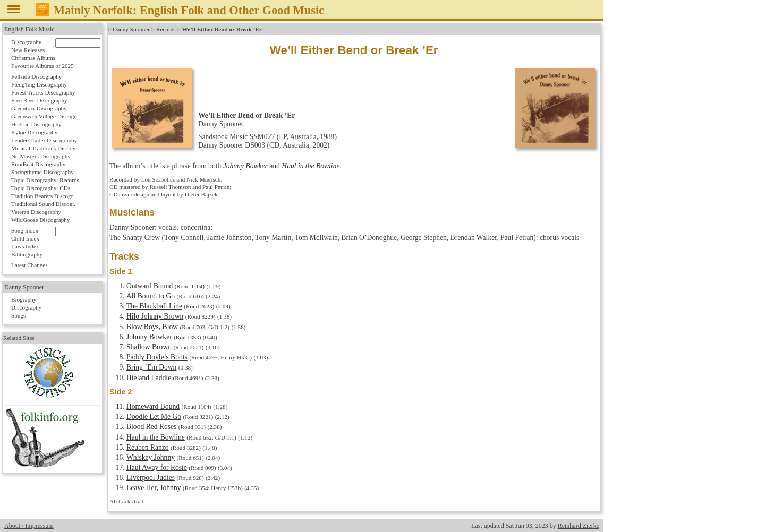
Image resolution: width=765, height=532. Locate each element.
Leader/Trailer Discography (44, 140)
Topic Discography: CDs (41, 188)
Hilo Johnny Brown (155, 316)
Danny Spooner (131, 29)
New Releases (28, 50)
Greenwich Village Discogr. (44, 116)
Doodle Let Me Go (154, 417)
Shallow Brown (149, 347)
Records (166, 29)
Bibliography (27, 254)
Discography (26, 42)
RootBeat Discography (38, 164)
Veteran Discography (36, 212)
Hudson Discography (36, 124)
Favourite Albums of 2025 (42, 66)
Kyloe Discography (34, 132)
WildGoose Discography (40, 220)
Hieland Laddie (149, 378)
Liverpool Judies (151, 478)
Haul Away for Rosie (157, 467)
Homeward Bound (153, 406)
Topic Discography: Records (45, 180)
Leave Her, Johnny (154, 488)
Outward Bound (150, 286)
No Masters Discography (41, 156)
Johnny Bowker (245, 166)
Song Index (25, 230)
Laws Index (25, 246)
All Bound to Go (151, 296)
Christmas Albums (33, 58)
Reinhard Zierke (579, 526)
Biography (24, 299)
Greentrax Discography (39, 108)
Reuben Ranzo (148, 447)
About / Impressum (29, 526)
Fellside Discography (36, 76)
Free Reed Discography (39, 100)
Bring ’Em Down (151, 367)
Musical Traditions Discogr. (44, 148)
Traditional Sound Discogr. (43, 204)
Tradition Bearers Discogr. (43, 196)
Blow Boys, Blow (152, 327)
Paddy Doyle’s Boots (157, 357)
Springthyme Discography (42, 172)
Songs (18, 315)
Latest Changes (29, 265)
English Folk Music (29, 29)
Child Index (25, 238)
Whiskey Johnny (151, 457)
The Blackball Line (154, 306)
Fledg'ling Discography (39, 84)
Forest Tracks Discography (43, 92)
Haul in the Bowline (311, 166)
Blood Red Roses (151, 427)
